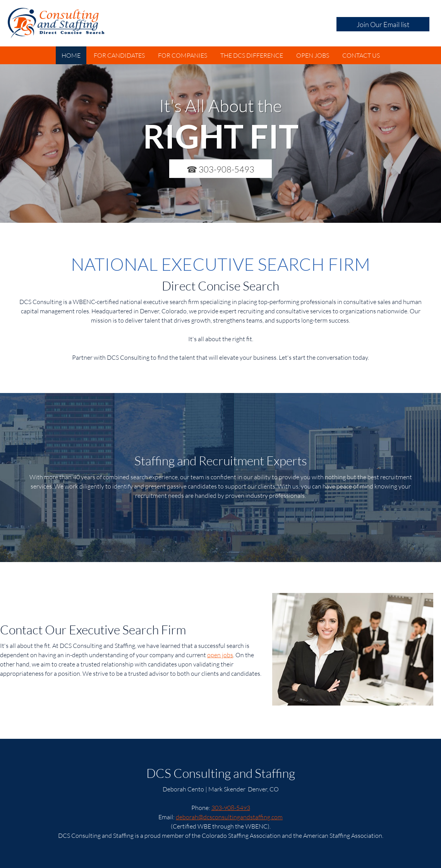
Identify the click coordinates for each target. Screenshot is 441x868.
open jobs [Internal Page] (220, 655)
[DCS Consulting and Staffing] (56, 23)
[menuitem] (71, 55)
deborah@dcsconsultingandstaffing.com (229, 817)
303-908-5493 (231, 807)
